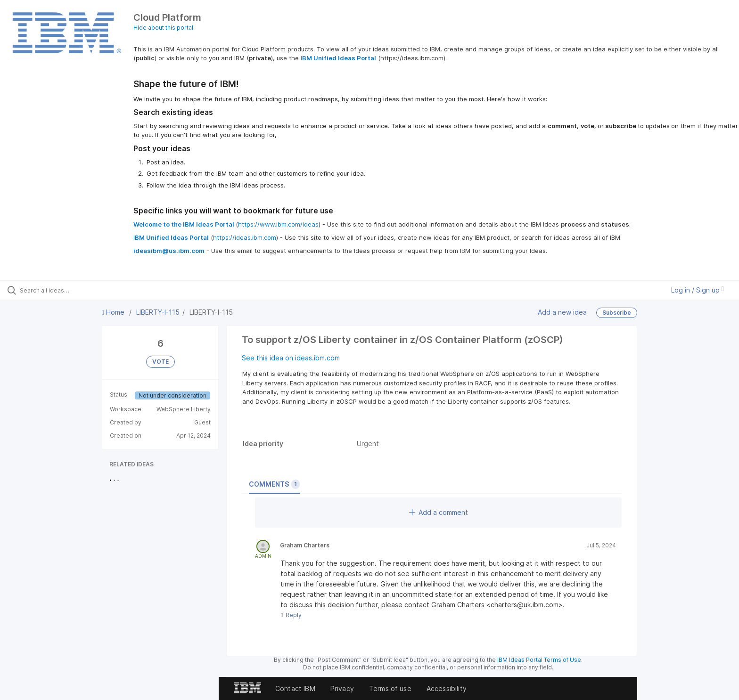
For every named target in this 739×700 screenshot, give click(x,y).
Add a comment (439, 512)
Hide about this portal (163, 28)
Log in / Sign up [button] (698, 290)
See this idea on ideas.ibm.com (291, 358)
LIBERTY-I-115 (158, 312)
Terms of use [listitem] (390, 688)
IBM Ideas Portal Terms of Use (539, 660)
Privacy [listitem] (342, 688)
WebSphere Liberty (184, 409)
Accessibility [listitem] (447, 688)
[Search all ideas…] (86, 290)
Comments (274, 484)
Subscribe (617, 313)
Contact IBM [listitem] (295, 688)
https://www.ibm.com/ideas (278, 224)
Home (114, 312)
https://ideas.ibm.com (245, 237)
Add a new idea (562, 312)
